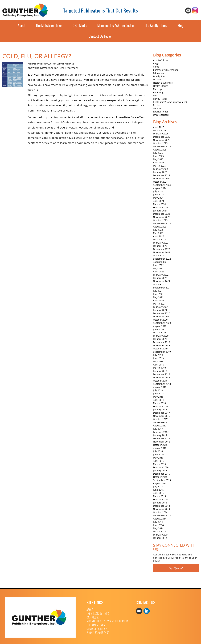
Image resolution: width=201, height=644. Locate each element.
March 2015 (159, 496)
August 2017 (160, 426)
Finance (157, 79)
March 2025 (159, 166)
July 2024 (158, 191)
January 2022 (160, 278)
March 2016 (159, 464)
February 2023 (161, 243)
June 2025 (158, 156)
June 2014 (158, 525)
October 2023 (160, 220)
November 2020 (162, 316)
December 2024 (162, 175)
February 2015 (161, 499)
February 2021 (161, 307)
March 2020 (159, 333)
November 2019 (162, 345)
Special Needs (161, 112)
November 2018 (162, 377)
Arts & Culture (161, 60)
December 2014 (162, 506)
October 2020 (160, 320)
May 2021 (158, 297)
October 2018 (160, 381)
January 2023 (160, 246)
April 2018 (159, 400)
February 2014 (161, 535)
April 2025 (159, 162)
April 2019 (159, 365)
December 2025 (162, 137)
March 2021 (159, 304)
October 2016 (160, 445)
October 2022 (160, 255)
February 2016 (161, 467)
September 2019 (162, 352)
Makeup (157, 89)
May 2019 (158, 361)
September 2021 (162, 288)
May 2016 (158, 458)
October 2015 (160, 477)
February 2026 (161, 134)
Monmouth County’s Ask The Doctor (107, 621)
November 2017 (162, 416)
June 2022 (158, 265)
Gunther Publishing (65, 64)
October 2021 (160, 284)
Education (158, 73)
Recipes (157, 105)
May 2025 (158, 159)
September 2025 (162, 146)
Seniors (157, 108)
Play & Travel (160, 99)
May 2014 (158, 528)
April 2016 (159, 461)
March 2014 (159, 531)
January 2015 (160, 503)
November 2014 (162, 509)
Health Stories (161, 86)
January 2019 (160, 371)
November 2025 (162, 140)
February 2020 (161, 336)
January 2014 (160, 538)
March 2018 (159, 403)
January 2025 (160, 172)
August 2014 (160, 519)
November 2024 (162, 178)
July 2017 (158, 429)
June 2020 (158, 329)
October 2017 (160, 419)
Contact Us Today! (101, 36)
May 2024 (158, 198)
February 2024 (161, 207)
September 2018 (162, 384)
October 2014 (160, 512)
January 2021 (160, 310)
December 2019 (162, 342)
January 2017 (160, 435)
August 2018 (160, 387)
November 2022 (162, 252)
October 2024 (160, 182)
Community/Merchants (165, 70)
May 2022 (158, 268)
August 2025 (160, 150)
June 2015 (158, 490)
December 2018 (162, 374)
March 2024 (159, 204)
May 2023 (158, 233)
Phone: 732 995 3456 (98, 633)
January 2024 (160, 211)
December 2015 (162, 474)
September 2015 (162, 480)
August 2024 (160, 188)
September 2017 (162, 422)
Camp (156, 67)
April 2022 (159, 272)
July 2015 (158, 487)
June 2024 (158, 195)
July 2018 (158, 390)
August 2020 (160, 326)
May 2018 (158, 397)
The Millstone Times (49, 26)
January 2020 (160, 339)
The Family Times (156, 26)
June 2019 (158, 358)
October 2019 (160, 349)
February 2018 (161, 406)
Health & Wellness (163, 83)
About (22, 26)
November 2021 (162, 281)
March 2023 (159, 239)
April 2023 (159, 236)
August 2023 (160, 227)
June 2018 (158, 393)
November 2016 (162, 442)
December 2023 (162, 214)
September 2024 (162, 185)
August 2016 (160, 448)
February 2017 (161, 432)
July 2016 (158, 451)
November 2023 (162, 217)
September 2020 (162, 323)
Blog (180, 26)
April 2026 (159, 127)
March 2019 (159, 368)
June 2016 (158, 454)
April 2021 (159, 300)
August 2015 (160, 483)
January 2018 (160, 410)
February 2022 (161, 275)
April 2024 (159, 201)
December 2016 (162, 438)
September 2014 (162, 515)
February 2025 (161, 169)
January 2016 (160, 470)
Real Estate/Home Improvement (170, 102)
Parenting (158, 92)
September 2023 (162, 223)
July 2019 (158, 355)
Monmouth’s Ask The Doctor (116, 26)
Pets (155, 96)
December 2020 (162, 313)
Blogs (156, 63)
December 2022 (162, 249)
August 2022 (160, 262)
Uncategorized (161, 115)
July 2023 (158, 230)
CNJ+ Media (80, 26)
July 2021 (158, 291)
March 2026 (159, 130)
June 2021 (158, 294)
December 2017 (162, 413)
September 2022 (162, 259)
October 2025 (160, 143)
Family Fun (159, 76)
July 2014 (158, 522)
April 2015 (159, 493)
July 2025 (158, 153)
